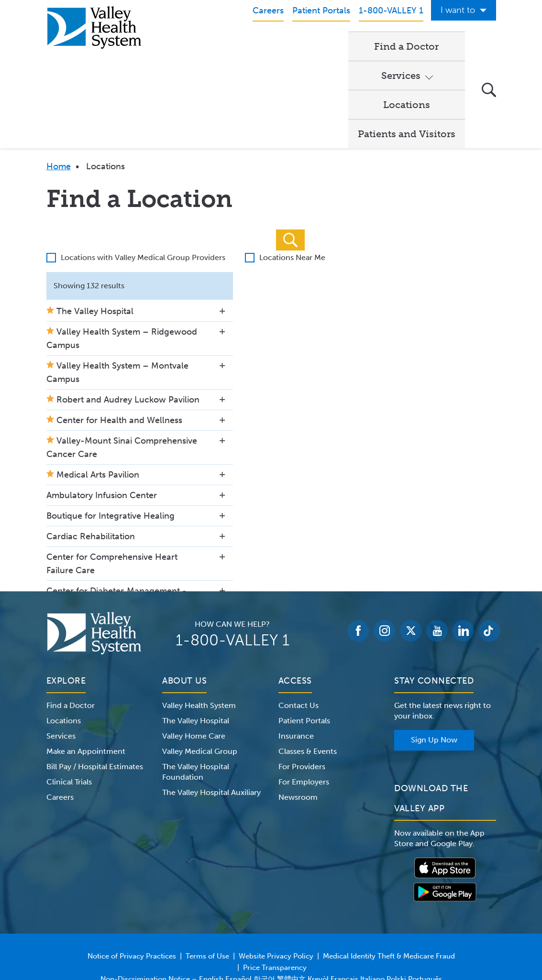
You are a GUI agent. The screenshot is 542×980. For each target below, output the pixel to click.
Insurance (296, 677)
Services (275, 46)
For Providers (302, 707)
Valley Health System (199, 646)
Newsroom (298, 738)
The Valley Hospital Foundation (196, 713)
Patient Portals (304, 661)
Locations (349, 46)
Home (59, 107)
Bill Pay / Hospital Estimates (95, 707)
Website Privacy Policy (276, 897)
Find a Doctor (204, 46)
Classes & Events (308, 692)
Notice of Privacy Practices (132, 897)
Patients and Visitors (221, 75)
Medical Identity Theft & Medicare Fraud (389, 897)
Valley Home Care (194, 677)
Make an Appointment (86, 692)
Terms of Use (207, 897)
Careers (60, 738)
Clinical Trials (69, 723)
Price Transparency (275, 908)
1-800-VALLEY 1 (232, 581)
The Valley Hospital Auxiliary (211, 733)
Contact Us (299, 646)
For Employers (304, 723)
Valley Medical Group (200, 692)
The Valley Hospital (196, 661)
